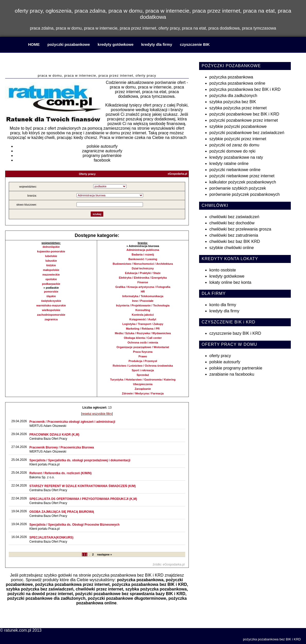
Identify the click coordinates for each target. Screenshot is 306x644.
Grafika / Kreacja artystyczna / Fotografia (143, 287)
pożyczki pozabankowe (69, 44)
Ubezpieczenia (143, 384)
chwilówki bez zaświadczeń (234, 217)
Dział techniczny (143, 268)
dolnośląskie (51, 247)
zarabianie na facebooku (232, 374)
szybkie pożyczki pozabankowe (238, 126)
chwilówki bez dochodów (232, 223)
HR (143, 292)
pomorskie (51, 292)
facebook (102, 160)
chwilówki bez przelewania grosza (240, 229)
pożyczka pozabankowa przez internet (72, 584)
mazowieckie (51, 275)
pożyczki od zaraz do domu (234, 145)
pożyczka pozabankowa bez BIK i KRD (128, 575)
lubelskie (51, 256)
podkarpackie (51, 284)
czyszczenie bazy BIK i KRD (235, 333)
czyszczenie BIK (195, 44)
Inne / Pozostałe (143, 301)
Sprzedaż (143, 375)
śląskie (51, 296)
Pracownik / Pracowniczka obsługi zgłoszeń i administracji (72, 422)
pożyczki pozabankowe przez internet (244, 120)
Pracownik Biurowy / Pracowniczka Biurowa (62, 447)
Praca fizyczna (143, 352)
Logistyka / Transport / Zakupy (143, 324)
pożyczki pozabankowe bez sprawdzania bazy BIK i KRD (130, 594)
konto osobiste (223, 270)
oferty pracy (220, 356)
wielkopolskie (51, 310)
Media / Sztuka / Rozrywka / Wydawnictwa (143, 333)
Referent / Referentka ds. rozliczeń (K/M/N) (60, 473)
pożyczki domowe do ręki (232, 151)
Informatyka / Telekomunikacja (143, 296)
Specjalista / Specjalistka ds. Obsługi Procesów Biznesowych (74, 525)
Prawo (143, 356)
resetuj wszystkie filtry (97, 414)
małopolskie (51, 270)
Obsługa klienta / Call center (143, 338)
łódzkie (51, 265)
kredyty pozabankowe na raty (236, 157)
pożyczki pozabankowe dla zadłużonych (46, 598)
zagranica (51, 319)
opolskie (51, 279)
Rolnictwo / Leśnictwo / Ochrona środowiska (143, 366)
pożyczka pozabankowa (140, 580)
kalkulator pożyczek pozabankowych (243, 182)
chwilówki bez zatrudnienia (234, 235)
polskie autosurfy (102, 146)
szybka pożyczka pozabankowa (156, 589)
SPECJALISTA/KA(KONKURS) (51, 537)
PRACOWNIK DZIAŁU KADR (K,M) (54, 435)
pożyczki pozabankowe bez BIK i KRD (244, 114)
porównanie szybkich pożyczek (238, 188)
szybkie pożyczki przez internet (238, 139)
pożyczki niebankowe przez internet (242, 176)
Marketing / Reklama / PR (143, 329)
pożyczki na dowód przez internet (40, 594)
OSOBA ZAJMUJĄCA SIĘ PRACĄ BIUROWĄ (62, 512)
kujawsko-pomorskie (51, 251)
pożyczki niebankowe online (235, 170)
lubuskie (51, 261)
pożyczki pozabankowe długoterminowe (127, 598)
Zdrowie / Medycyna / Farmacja (143, 393)
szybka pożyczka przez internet (238, 108)
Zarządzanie (143, 389)
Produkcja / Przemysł (143, 361)
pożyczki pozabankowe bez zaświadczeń (247, 133)
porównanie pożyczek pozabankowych (245, 194)
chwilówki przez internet (99, 589)
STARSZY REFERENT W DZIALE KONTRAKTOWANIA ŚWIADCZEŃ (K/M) (83, 486)
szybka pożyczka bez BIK (233, 102)
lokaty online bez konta (230, 282)
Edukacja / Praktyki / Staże (143, 273)
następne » (104, 554)
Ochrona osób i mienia (143, 342)
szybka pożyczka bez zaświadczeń (40, 589)
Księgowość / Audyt (143, 319)
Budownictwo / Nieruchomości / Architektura (143, 264)
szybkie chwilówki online (232, 248)
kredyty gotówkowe (116, 44)
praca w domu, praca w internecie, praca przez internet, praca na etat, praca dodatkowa (97, 64)
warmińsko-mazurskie (51, 305)
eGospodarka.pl (177, 174)
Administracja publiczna (143, 250)
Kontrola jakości (143, 315)
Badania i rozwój (143, 254)
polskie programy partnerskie (236, 368)
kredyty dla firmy (157, 44)
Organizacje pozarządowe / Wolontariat (143, 347)
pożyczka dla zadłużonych (233, 96)
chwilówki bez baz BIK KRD (235, 241)
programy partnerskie (102, 156)
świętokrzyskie (51, 301)
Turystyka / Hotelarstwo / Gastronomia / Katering (143, 380)
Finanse (143, 282)
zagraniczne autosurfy (102, 151)
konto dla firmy (223, 305)
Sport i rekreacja (143, 370)
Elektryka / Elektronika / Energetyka (143, 278)
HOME (34, 44)
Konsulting (143, 310)
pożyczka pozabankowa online (237, 83)
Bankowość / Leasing (143, 259)
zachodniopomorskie (51, 315)
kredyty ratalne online (229, 164)
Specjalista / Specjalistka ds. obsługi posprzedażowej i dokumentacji (80, 460)
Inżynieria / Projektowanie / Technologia (143, 305)
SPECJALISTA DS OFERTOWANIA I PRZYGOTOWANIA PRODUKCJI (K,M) (83, 499)
